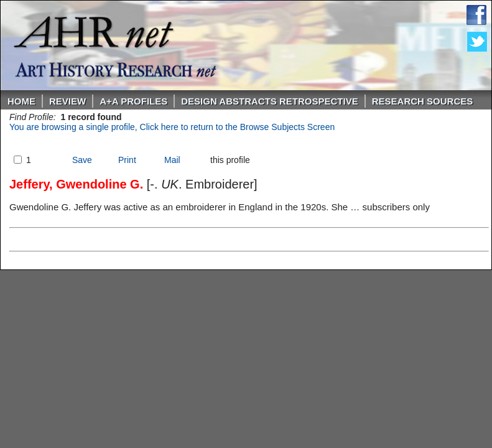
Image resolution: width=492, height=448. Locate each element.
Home (21, 101)
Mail (172, 160)
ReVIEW (67, 101)
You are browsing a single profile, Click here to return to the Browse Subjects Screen (172, 127)
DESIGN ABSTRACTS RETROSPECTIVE (269, 101)
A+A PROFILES (133, 101)
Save (82, 160)
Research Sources (423, 101)
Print (127, 160)
